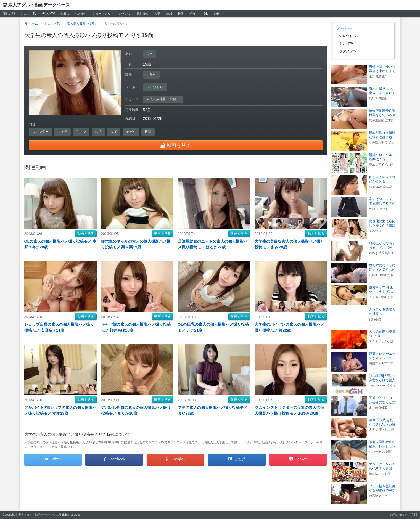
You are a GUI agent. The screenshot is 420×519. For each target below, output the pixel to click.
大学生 (151, 75)
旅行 (98, 132)
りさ (150, 54)
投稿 (148, 132)
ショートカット (103, 14)
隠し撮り (143, 14)
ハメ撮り (81, 14)
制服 (181, 14)
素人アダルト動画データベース (39, 5)
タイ (114, 132)
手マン (81, 132)
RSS (414, 515)
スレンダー (40, 132)
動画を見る (86, 234)
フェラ (62, 132)
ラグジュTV (348, 51)
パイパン (125, 14)
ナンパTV (48, 14)
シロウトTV (28, 14)
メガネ (194, 14)
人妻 (157, 14)
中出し (65, 14)
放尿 (169, 14)
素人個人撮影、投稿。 (163, 99)
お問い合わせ (398, 515)
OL (206, 14)
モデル (218, 14)
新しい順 (9, 14)
